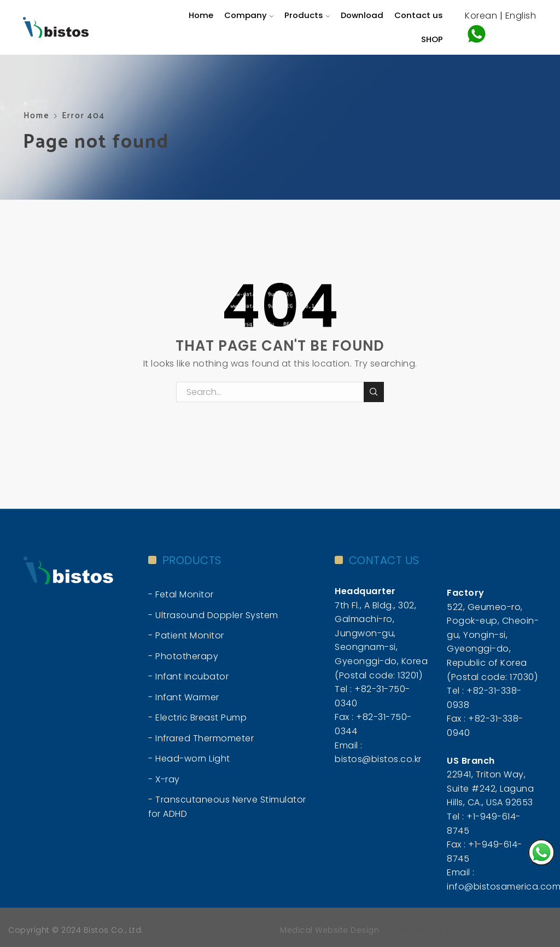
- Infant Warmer (184, 697)
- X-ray (164, 779)
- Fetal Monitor (181, 594)
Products (307, 15)
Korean (481, 16)
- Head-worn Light (189, 759)
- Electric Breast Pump (197, 717)
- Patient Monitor (186, 635)
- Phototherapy (183, 656)
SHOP (432, 39)
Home (201, 15)
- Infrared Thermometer (201, 738)
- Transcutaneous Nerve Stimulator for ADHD (227, 807)
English (521, 16)
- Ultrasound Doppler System (213, 615)
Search (374, 392)
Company (249, 15)
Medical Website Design (329, 930)
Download (362, 15)
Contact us (419, 15)
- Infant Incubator (188, 676)
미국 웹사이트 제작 (418, 930)
